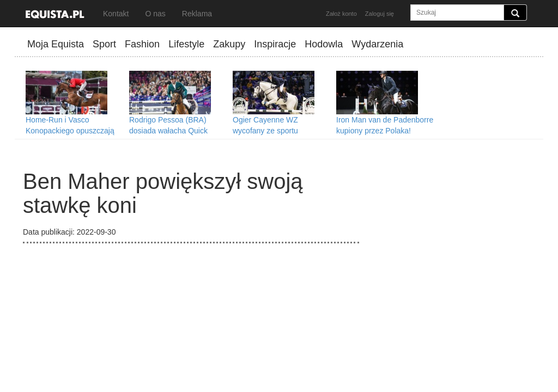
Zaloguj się (380, 14)
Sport (104, 44)
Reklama (197, 14)
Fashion (142, 44)
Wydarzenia (377, 44)
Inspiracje (275, 44)
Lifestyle (186, 44)
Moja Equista (56, 44)
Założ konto (341, 14)
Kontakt (116, 14)
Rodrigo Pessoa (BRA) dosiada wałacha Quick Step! (168, 131)
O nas (155, 14)
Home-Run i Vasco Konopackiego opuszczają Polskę (70, 131)
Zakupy (229, 44)
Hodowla (324, 44)
